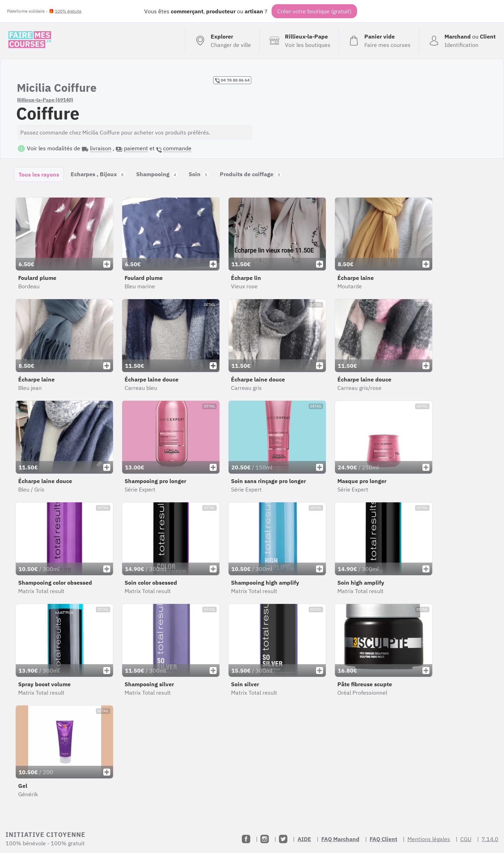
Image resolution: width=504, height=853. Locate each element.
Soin (199, 174)
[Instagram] (265, 839)
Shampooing (157, 174)
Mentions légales (429, 839)
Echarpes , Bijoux (98, 174)
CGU (466, 839)
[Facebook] (246, 839)
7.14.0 (490, 839)
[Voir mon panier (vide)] (379, 41)
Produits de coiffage (251, 174)
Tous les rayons (39, 174)
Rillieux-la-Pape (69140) (45, 100)
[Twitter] (283, 839)
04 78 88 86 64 (232, 80)
